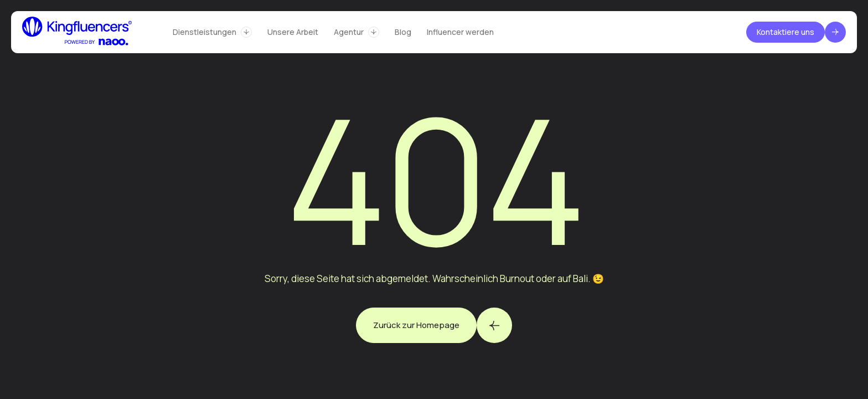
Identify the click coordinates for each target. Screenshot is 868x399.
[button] (212, 32)
